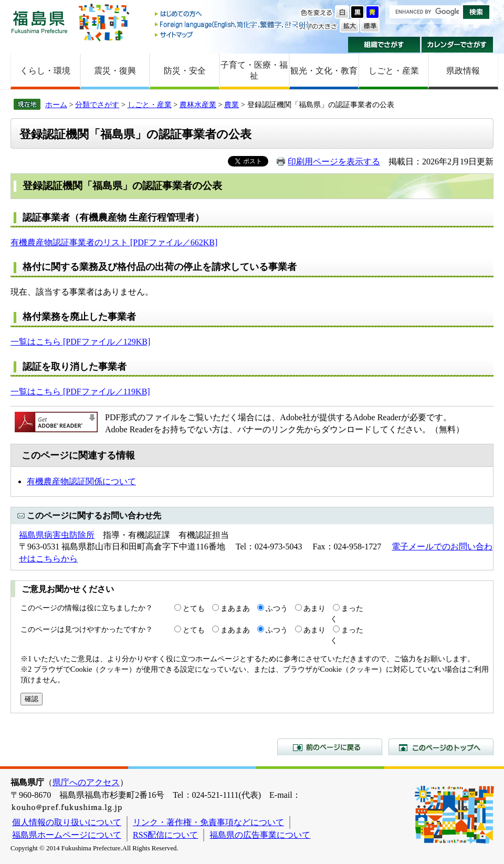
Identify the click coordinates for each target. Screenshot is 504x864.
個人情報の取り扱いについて (67, 822)
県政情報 (463, 71)
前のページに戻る (330, 747)
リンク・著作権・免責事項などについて (208, 822)
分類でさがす (97, 105)
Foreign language (233, 24)
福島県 (39, 22)
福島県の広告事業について (260, 835)
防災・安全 (185, 71)
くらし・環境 (45, 71)
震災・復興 (115, 71)
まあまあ (235, 608)
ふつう (277, 608)
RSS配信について (165, 835)
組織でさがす (384, 45)
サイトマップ (233, 34)
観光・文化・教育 (324, 71)
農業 (232, 105)
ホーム (56, 105)
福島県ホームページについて (67, 835)
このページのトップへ (441, 747)
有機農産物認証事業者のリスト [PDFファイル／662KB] (114, 242)
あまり (314, 608)
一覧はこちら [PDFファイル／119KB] (80, 392)
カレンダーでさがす (458, 45)
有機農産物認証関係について (81, 481)
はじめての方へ (233, 14)
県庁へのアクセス (86, 782)
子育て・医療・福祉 (254, 70)
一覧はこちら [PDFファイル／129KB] (80, 342)
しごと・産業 (394, 71)
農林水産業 (198, 105)
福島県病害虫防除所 (57, 535)
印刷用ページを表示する (334, 162)
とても (194, 608)
